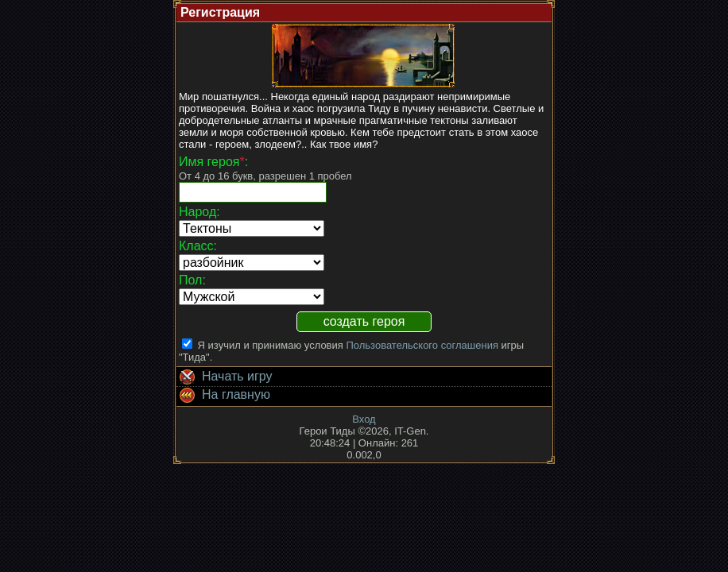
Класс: (198, 246)
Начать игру (225, 377)
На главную (223, 396)
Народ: (199, 212)
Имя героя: (213, 162)
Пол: (192, 280)
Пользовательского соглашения (422, 345)
